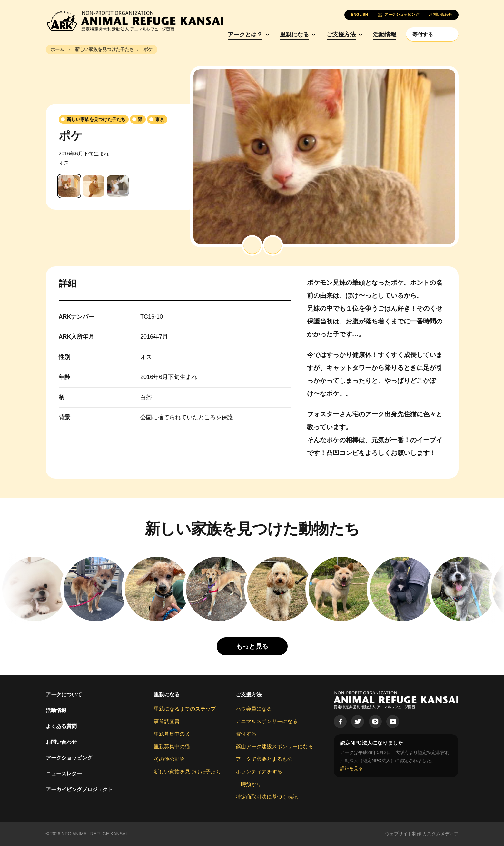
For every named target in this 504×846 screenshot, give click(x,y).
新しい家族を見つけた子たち (187, 772)
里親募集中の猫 (172, 746)
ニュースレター (64, 774)
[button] (252, 245)
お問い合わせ (61, 742)
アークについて (64, 695)
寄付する (246, 734)
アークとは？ (245, 35)
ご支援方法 (341, 35)
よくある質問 (61, 726)
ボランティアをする (259, 772)
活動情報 (385, 35)
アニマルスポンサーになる (267, 721)
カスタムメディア (440, 834)
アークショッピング (69, 758)
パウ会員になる (254, 709)
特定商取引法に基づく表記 (267, 797)
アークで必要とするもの (264, 759)
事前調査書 (167, 721)
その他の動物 (169, 759)
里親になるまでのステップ (185, 709)
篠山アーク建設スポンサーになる (274, 746)
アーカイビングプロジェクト (79, 789)
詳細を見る (351, 768)
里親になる (294, 35)
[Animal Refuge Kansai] (134, 21)
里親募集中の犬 (172, 734)
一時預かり (249, 784)
